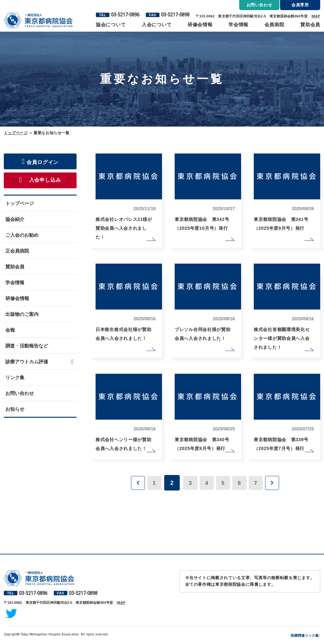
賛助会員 (310, 25)
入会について (157, 25)
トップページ (16, 133)
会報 (10, 330)
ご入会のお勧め (22, 235)
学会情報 (238, 25)
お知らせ (15, 409)
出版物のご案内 (22, 314)
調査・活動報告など (27, 346)
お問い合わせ (20, 393)
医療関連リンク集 (305, 635)
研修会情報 (200, 25)
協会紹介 (15, 219)
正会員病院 (17, 251)
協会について (111, 25)
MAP (316, 16)
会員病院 (274, 25)
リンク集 (15, 377)
